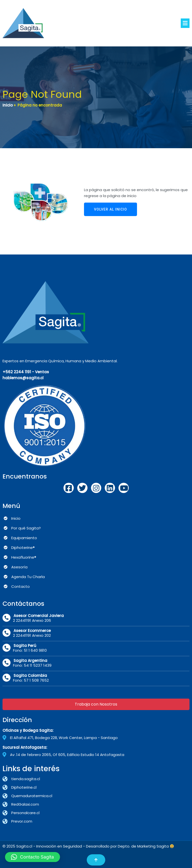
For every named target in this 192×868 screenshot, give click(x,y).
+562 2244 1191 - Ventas (26, 372)
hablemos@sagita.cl (23, 378)
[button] (32, 857)
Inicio (8, 105)
